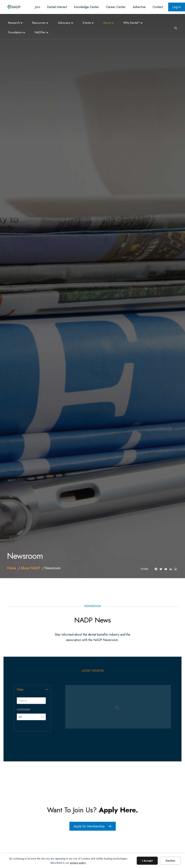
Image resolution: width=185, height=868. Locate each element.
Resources (39, 23)
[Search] (174, 28)
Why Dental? (131, 23)
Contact (158, 7)
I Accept (147, 861)
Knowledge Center (86, 7)
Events (87, 23)
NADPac (40, 32)
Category (24, 710)
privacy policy (78, 863)
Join (38, 7)
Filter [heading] (20, 690)
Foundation (15, 32)
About (107, 23)
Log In (177, 7)
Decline (170, 861)
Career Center (116, 7)
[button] (47, 690)
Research (14, 23)
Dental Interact (57, 7)
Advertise (139, 7)
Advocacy (64, 23)
